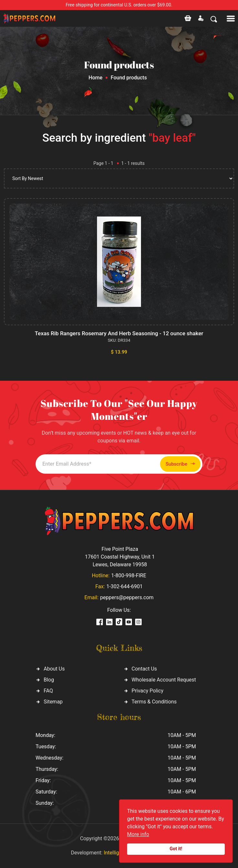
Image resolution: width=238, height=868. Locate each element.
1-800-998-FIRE (129, 575)
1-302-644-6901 (124, 586)
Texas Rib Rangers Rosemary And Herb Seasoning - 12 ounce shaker (119, 333)
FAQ (48, 691)
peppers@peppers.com (127, 597)
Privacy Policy (148, 691)
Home (96, 78)
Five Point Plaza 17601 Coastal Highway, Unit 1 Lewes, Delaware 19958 (120, 557)
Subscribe (180, 464)
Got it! (176, 849)
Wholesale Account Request (164, 680)
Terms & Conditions (154, 702)
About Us (54, 669)
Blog (49, 680)
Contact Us (144, 669)
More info (138, 834)
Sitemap (53, 702)
